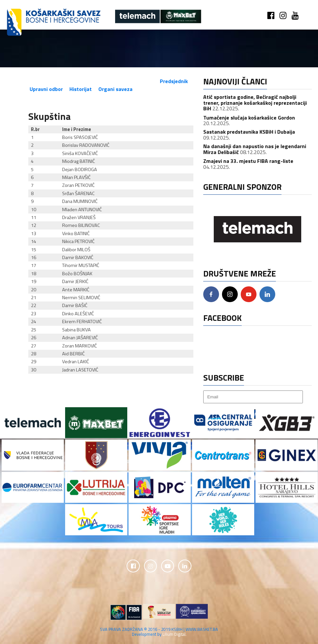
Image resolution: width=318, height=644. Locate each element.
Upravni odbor (46, 89)
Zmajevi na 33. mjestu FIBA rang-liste (248, 161)
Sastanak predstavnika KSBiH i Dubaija (249, 132)
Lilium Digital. (174, 634)
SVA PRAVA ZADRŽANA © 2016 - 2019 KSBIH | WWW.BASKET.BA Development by (159, 632)
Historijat (81, 89)
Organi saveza (115, 89)
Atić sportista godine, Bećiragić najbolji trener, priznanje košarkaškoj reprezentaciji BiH (255, 103)
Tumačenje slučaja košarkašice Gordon (249, 118)
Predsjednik (174, 81)
